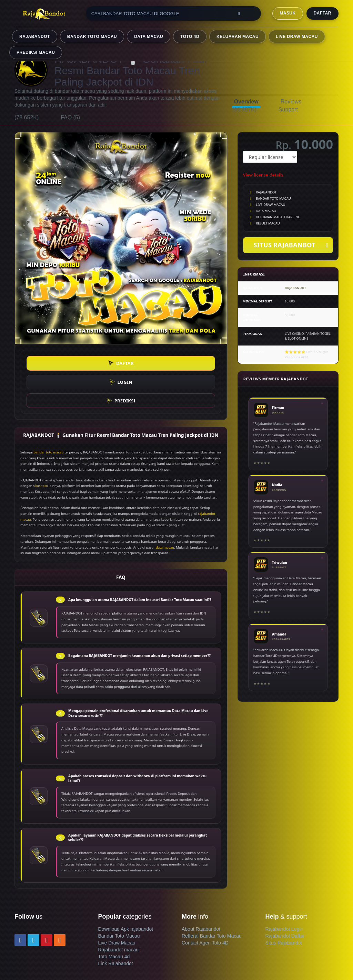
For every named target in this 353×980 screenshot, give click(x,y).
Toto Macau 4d (114, 919)
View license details (263, 175)
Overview (246, 102)
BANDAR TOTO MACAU (92, 37)
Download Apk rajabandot (126, 891)
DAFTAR (322, 13)
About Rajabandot (201, 891)
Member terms (97, 961)
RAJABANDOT (35, 37)
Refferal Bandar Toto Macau (212, 898)
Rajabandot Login (284, 891)
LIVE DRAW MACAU (297, 37)
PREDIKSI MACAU (36, 52)
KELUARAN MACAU (238, 37)
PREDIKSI (185, 363)
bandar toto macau (49, 415)
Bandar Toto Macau (119, 898)
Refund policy (29, 968)
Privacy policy (132, 961)
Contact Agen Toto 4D (205, 905)
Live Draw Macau (117, 905)
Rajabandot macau (119, 912)
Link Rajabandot (116, 926)
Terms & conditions (56, 961)
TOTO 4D (190, 37)
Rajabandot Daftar (285, 898)
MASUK (288, 13)
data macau (165, 510)
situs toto (41, 448)
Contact (23, 961)
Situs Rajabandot (284, 905)
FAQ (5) (70, 117)
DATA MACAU (149, 37)
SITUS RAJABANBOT (291, 245)
